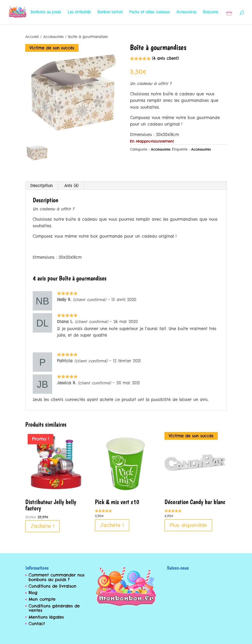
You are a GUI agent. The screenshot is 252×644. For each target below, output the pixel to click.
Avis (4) (71, 186)
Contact (37, 624)
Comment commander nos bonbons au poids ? (57, 577)
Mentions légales (46, 617)
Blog (33, 593)
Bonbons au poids (46, 13)
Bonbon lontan (110, 13)
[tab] (42, 186)
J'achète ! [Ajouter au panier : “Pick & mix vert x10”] (112, 525)
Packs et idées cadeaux (150, 13)
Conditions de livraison (53, 586)
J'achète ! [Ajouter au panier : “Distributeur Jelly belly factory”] (42, 526)
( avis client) (165, 58)
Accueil (18, 13)
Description (41, 186)
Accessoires (186, 13)
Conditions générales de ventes (54, 608)
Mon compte (42, 599)
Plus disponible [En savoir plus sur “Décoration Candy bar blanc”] (188, 525)
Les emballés (79, 13)
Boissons (211, 13)
